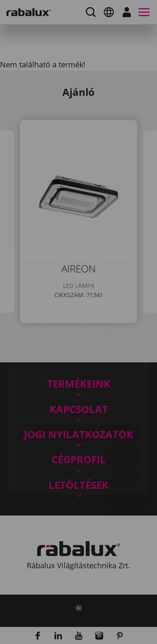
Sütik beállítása (79, 385)
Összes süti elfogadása (78, 428)
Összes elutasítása (79, 406)
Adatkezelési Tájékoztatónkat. (89, 363)
